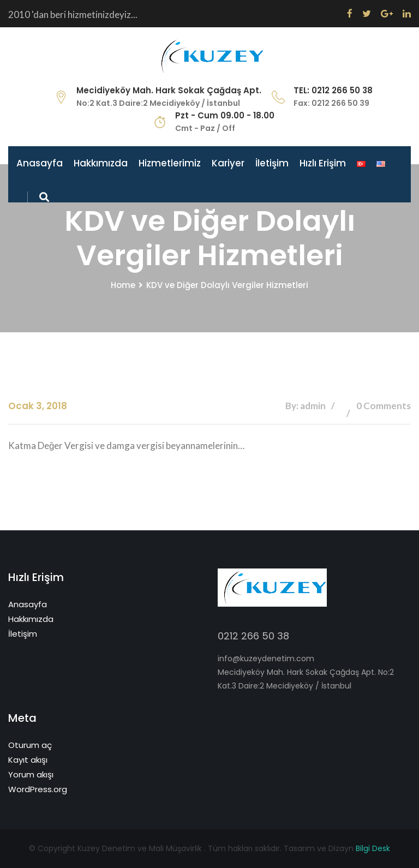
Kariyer (228, 163)
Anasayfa (40, 163)
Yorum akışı (31, 774)
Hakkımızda (101, 163)
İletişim (272, 163)
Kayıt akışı (28, 760)
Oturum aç (30, 745)
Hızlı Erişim (323, 163)
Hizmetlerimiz (170, 163)
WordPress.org (38, 789)
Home (123, 285)
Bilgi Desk (373, 848)
